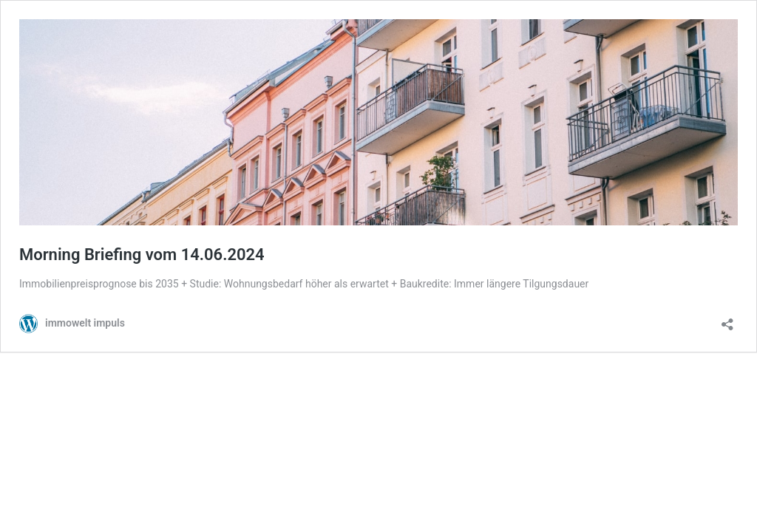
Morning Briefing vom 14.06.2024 (142, 255)
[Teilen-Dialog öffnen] (727, 320)
